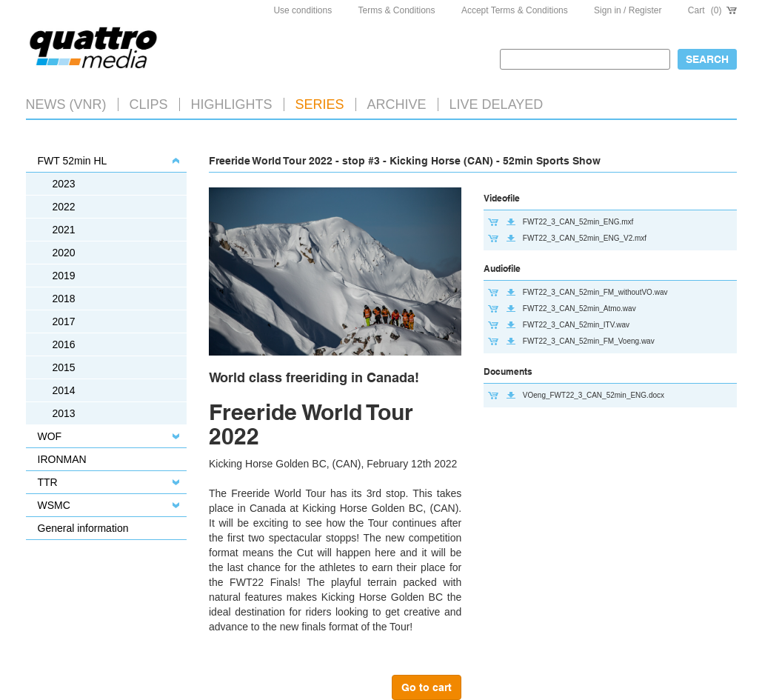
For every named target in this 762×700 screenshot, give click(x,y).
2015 (64, 367)
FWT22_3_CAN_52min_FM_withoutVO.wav (595, 292)
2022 (64, 207)
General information (83, 528)
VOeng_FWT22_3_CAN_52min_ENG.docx (594, 395)
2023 (64, 184)
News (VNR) (66, 104)
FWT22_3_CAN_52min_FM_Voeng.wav (589, 341)
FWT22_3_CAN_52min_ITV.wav (576, 325)
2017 (64, 321)
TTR (48, 482)
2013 (64, 413)
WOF (50, 436)
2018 (64, 299)
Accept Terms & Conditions (515, 10)
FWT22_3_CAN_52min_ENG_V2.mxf (585, 238)
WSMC (54, 505)
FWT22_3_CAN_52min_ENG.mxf (578, 222)
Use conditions (303, 10)
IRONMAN (62, 459)
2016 (64, 344)
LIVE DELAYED (497, 104)
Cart (712, 10)
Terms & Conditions (397, 10)
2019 (64, 276)
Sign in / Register (628, 10)
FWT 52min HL (73, 161)
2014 (64, 390)
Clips (149, 104)
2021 (64, 230)
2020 (64, 253)
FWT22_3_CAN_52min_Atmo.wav (579, 309)
